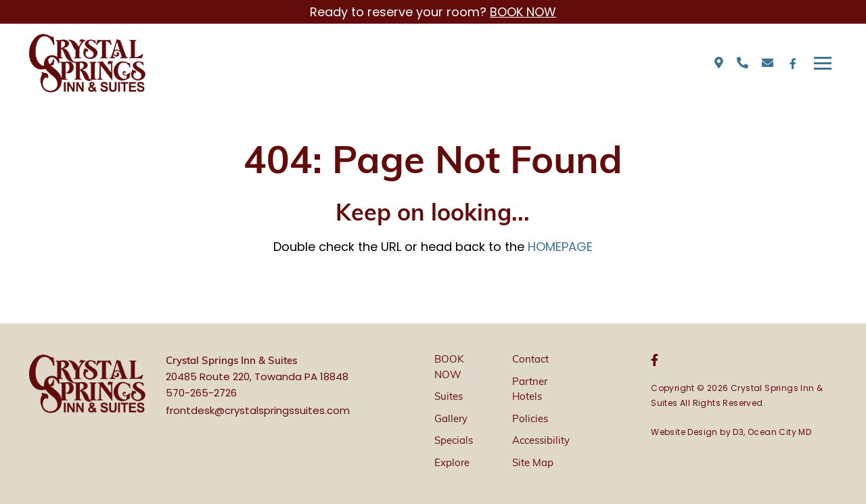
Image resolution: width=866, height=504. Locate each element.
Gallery (451, 420)
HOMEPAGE (560, 247)
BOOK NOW (523, 12)
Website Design (684, 432)
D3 (738, 432)
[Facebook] (793, 64)
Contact (530, 360)
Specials (454, 441)
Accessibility (541, 441)
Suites (449, 397)
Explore (452, 464)
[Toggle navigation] (823, 64)
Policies (530, 420)
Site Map (533, 464)
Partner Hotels (530, 390)
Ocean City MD (779, 432)
